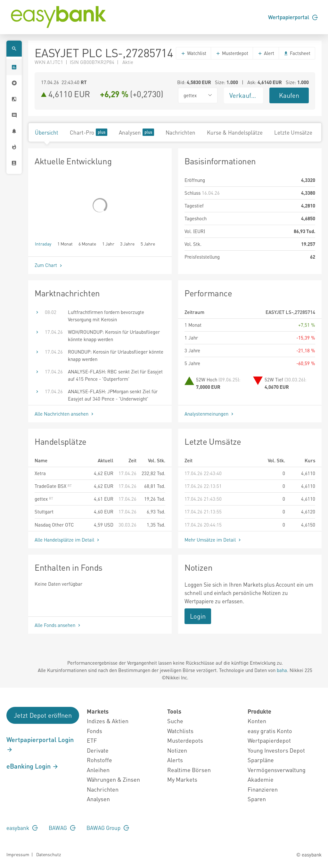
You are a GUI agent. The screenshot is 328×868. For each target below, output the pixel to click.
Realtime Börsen (189, 770)
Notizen (177, 750)
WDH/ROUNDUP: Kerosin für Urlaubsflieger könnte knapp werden (114, 336)
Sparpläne (261, 760)
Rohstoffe (99, 760)
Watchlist (193, 53)
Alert (266, 53)
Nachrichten (180, 132)
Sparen (257, 799)
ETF (92, 740)
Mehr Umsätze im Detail (213, 540)
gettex (44, 499)
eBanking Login (33, 766)
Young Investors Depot (276, 750)
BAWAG (62, 828)
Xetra (40, 473)
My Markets (182, 779)
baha (282, 670)
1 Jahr (108, 243)
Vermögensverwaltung (277, 770)
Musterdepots (185, 740)
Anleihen (98, 770)
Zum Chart (49, 265)
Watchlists (180, 731)
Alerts (175, 760)
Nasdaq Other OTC (54, 525)
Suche (175, 721)
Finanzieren (263, 789)
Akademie (261, 779)
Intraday (43, 243)
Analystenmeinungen (210, 414)
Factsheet (297, 53)
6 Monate (87, 243)
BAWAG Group (108, 828)
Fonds (94, 731)
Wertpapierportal (293, 17)
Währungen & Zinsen (113, 779)
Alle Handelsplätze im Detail (68, 540)
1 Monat (65, 243)
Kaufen (289, 95)
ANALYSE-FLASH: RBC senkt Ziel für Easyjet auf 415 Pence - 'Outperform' (115, 375)
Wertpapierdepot (269, 740)
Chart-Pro (89, 132)
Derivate (98, 750)
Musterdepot (232, 53)
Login (198, 616)
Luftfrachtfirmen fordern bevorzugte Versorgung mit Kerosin (106, 316)
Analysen (136, 132)
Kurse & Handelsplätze (235, 132)
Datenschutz (49, 854)
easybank (22, 828)
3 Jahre (127, 243)
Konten (257, 721)
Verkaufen (244, 95)
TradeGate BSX (53, 486)
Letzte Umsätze (293, 132)
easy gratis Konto (270, 731)
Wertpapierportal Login (40, 744)
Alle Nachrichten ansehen (65, 414)
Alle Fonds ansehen (58, 625)
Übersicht (47, 132)
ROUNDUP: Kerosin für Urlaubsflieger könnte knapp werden (116, 355)
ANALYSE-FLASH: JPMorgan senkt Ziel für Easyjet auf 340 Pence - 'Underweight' (113, 395)
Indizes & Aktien (108, 721)
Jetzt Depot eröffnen (43, 715)
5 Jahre (148, 243)
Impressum (18, 854)
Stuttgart (44, 512)
